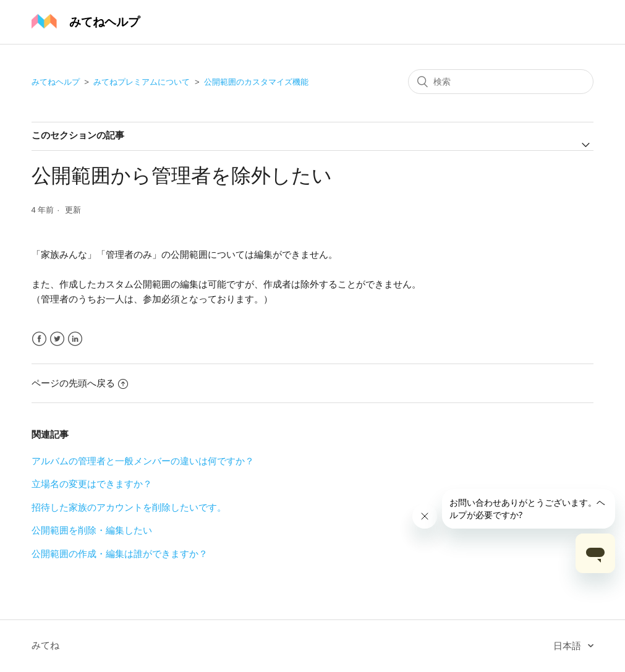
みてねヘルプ (56, 82)
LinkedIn (75, 339)
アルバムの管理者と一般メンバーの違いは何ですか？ (143, 461)
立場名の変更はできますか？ (92, 484)
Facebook (39, 339)
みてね (45, 645)
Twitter (57, 339)
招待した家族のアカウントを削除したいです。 (129, 507)
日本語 (568, 646)
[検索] (501, 82)
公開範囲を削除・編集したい (92, 530)
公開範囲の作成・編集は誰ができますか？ (120, 554)
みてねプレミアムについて (142, 82)
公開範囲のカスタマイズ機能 (256, 82)
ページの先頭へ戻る (80, 383)
